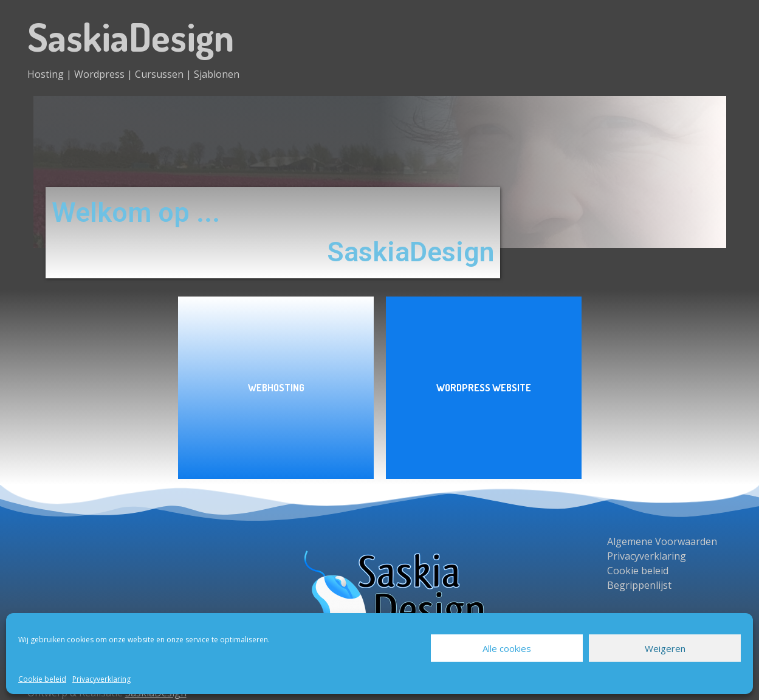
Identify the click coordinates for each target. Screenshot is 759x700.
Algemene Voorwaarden (662, 541)
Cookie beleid (42, 679)
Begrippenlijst (639, 585)
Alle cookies (507, 648)
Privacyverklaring (101, 679)
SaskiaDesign (131, 36)
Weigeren (665, 648)
